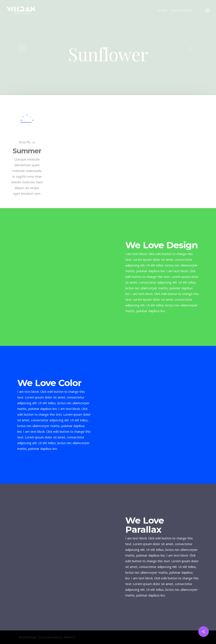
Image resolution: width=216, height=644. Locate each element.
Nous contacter (182, 10)
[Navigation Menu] (208, 10)
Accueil (162, 10)
